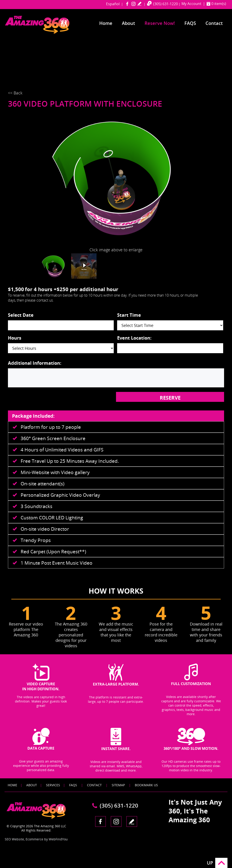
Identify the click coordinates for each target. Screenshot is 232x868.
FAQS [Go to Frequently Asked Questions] (190, 23)
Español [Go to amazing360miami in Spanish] (113, 4)
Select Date (21, 315)
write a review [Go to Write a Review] (139, 4)
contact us (45, 300)
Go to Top (221, 863)
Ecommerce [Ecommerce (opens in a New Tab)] (34, 839)
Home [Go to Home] (106, 23)
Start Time (129, 315)
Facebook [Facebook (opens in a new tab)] (127, 4)
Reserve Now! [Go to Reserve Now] (160, 23)
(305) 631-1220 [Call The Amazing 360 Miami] (166, 4)
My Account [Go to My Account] (191, 4)
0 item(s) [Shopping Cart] (219, 4)
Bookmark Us (146, 785)
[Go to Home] (46, 32)
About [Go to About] (128, 23)
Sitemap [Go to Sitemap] (118, 785)
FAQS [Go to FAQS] (73, 785)
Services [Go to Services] (53, 785)
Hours (15, 338)
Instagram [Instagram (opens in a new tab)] (133, 4)
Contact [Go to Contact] (214, 23)
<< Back (15, 93)
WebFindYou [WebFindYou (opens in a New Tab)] (58, 839)
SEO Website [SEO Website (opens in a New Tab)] (14, 839)
